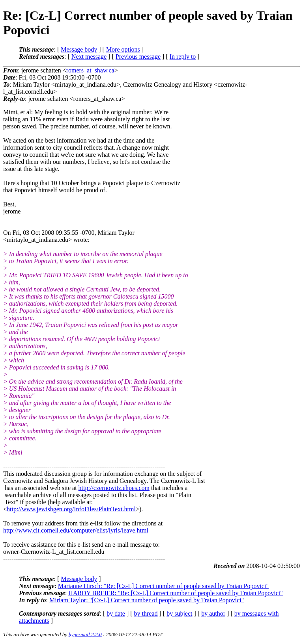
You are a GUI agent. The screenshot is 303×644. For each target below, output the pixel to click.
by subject (179, 613)
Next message (89, 57)
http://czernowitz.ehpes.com (114, 488)
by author (213, 613)
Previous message (138, 57)
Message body (79, 49)
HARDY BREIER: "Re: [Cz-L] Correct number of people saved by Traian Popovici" (176, 593)
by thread (146, 613)
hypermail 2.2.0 (85, 634)
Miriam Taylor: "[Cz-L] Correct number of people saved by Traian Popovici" (147, 600)
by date (116, 613)
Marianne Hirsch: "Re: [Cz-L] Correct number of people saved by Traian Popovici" (163, 586)
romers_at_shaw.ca (90, 70)
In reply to (183, 57)
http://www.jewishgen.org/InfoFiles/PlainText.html (71, 509)
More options (123, 49)
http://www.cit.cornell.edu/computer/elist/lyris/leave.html (76, 530)
